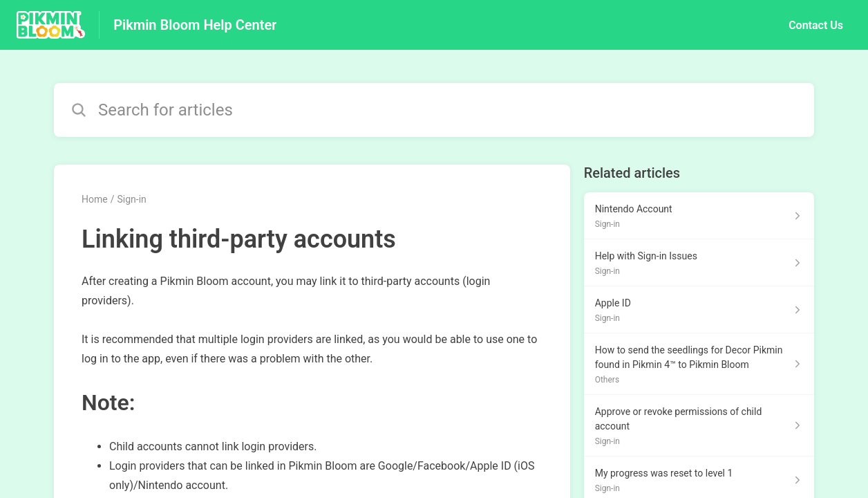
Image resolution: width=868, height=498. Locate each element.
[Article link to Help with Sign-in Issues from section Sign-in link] (699, 263)
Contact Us (816, 25)
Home (95, 199)
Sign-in (131, 199)
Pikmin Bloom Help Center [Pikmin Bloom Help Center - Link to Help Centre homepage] (195, 25)
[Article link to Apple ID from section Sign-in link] (699, 310)
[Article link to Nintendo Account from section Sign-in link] (699, 216)
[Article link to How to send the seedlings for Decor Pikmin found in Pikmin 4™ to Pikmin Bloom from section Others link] (699, 364)
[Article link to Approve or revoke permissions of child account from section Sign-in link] (699, 426)
